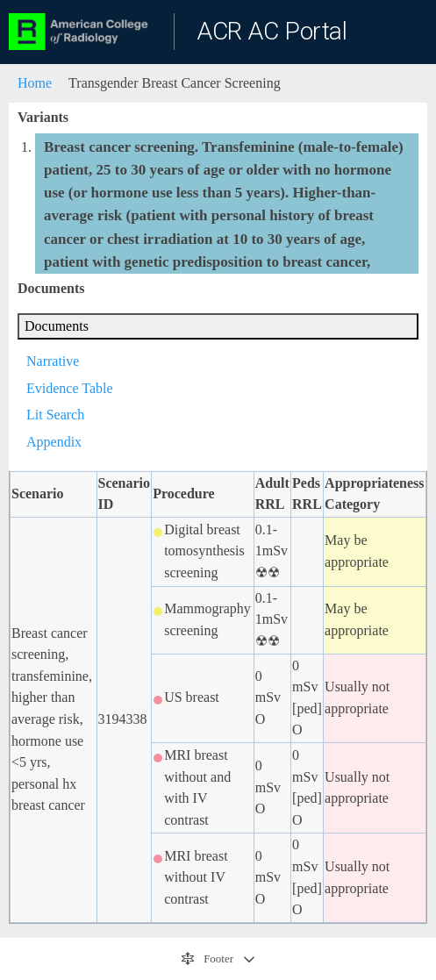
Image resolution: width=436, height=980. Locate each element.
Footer (208, 959)
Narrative (53, 361)
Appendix (54, 442)
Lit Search (55, 415)
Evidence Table (70, 388)
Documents (57, 326)
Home (35, 83)
